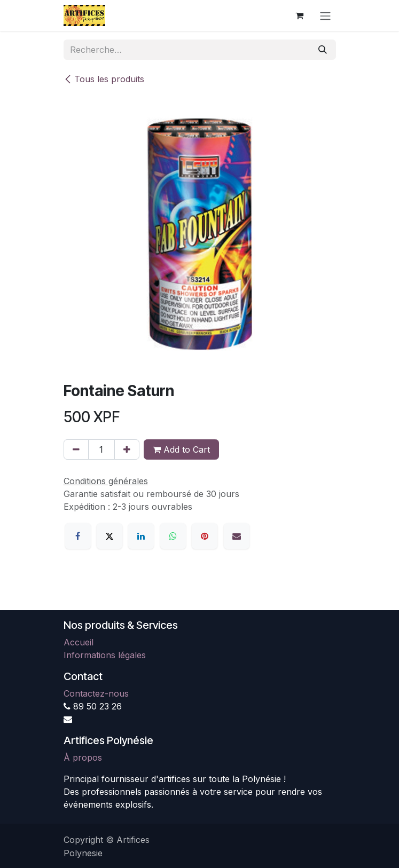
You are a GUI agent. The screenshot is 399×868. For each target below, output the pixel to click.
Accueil (79, 642)
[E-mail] (237, 536)
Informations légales (105, 655)
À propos (83, 757)
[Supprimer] (76, 449)
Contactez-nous (96, 693)
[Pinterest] (205, 536)
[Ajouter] (127, 449)
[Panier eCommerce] (300, 15)
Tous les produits (104, 79)
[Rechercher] (323, 50)
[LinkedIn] (141, 536)
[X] (109, 536)
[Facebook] (78, 536)
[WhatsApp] (173, 536)
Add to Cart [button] (181, 449)
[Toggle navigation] (325, 15)
